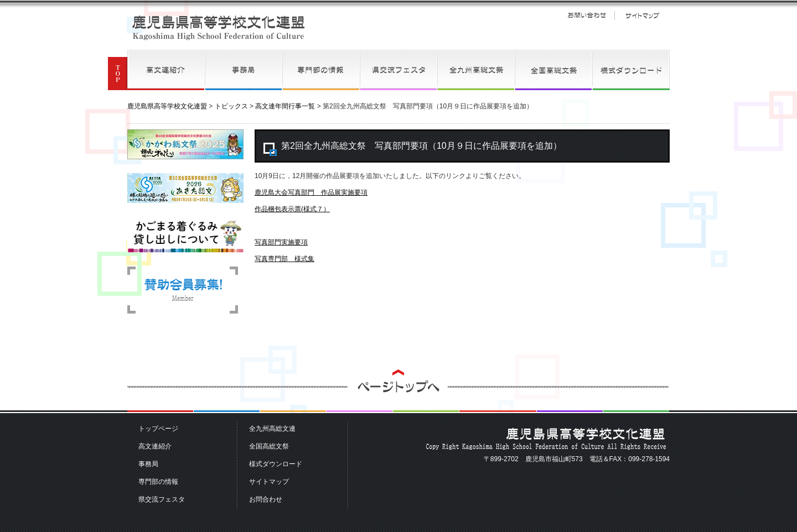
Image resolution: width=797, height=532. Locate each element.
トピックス (231, 106)
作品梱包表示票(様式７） (292, 209)
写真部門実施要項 (281, 242)
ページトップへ (398, 391)
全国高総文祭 (553, 70)
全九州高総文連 (476, 70)
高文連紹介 (166, 70)
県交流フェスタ (398, 70)
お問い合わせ (587, 15)
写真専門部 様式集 (284, 259)
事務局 (244, 70)
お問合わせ (266, 499)
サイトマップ (642, 15)
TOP (118, 70)
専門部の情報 (321, 70)
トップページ (158, 429)
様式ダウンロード (631, 70)
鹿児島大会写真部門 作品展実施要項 (311, 192)
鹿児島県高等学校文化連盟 (219, 27)
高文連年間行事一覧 (285, 106)
